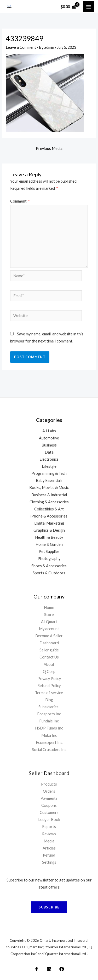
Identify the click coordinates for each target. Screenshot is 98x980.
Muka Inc (49, 735)
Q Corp (49, 671)
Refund (49, 855)
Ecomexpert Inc (49, 742)
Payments (49, 798)
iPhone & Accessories (49, 516)
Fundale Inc (49, 721)
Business (49, 445)
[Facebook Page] (62, 969)
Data (49, 452)
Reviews (49, 834)
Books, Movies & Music (49, 488)
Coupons (49, 805)
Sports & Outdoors (49, 573)
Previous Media (49, 148)
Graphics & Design (49, 530)
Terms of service (49, 693)
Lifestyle (49, 466)
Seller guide (49, 650)
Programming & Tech (49, 473)
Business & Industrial (49, 495)
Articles (49, 848)
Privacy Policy (49, 679)
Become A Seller (49, 636)
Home (49, 608)
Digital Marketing (49, 523)
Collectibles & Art (49, 509)
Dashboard (49, 643)
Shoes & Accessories (49, 566)
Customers (49, 812)
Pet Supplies (49, 551)
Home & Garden (49, 544)
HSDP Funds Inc (49, 728)
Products (49, 784)
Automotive (49, 438)
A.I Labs (49, 431)
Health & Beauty (49, 537)
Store (49, 615)
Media (49, 841)
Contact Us (49, 657)
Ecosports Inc (49, 714)
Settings (49, 862)
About (49, 664)
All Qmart (49, 622)
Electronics (49, 459)
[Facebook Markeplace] (37, 969)
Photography (49, 559)
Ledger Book (49, 820)
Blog (49, 700)
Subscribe (49, 907)
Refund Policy (49, 686)
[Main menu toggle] (89, 7)
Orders (49, 791)
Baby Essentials (49, 480)
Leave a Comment (21, 47)
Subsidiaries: (49, 707)
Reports (49, 827)
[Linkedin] (49, 969)
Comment (20, 201)
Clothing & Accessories (49, 502)
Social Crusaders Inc (49, 750)
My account (49, 629)
